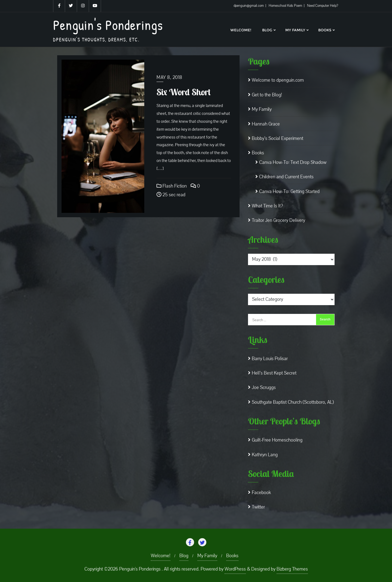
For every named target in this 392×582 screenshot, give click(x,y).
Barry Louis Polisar (270, 359)
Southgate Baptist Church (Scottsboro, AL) (293, 402)
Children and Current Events (286, 177)
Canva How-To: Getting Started (289, 192)
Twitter (258, 507)
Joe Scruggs (264, 388)
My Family (262, 109)
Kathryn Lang (265, 455)
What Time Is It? (267, 206)
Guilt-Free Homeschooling (277, 440)
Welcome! (161, 556)
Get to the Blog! (267, 95)
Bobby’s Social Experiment (278, 138)
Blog (184, 556)
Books (258, 153)
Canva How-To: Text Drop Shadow (293, 162)
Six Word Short (183, 92)
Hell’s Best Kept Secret (274, 373)
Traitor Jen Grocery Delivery (278, 220)
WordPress (235, 569)
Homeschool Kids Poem (286, 6)
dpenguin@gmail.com (249, 6)
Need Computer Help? (323, 6)
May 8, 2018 (169, 77)
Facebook (261, 493)
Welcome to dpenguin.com (278, 80)
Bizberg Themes (292, 569)
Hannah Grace (266, 124)
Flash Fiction (172, 186)
